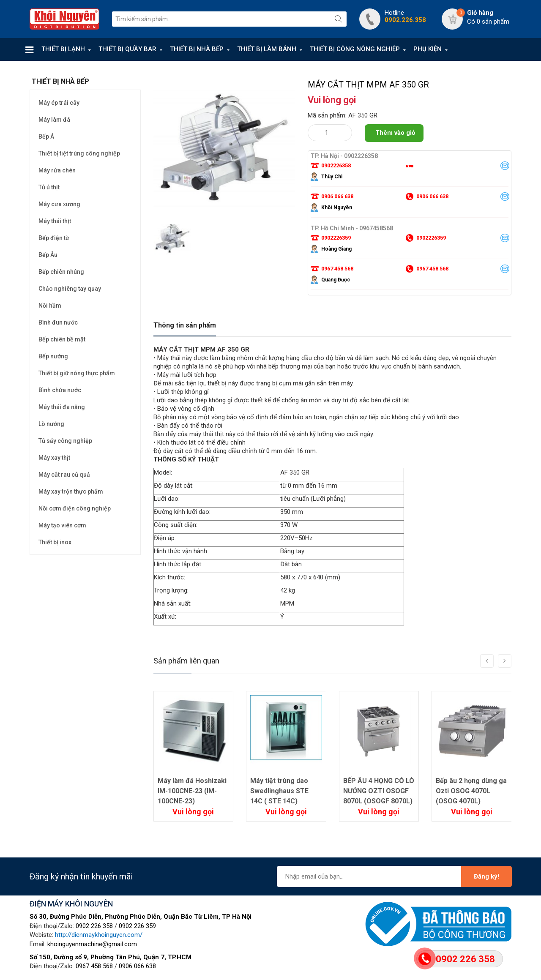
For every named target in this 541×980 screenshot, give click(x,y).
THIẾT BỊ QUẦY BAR (127, 49)
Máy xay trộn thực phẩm (71, 491)
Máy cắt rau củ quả (64, 475)
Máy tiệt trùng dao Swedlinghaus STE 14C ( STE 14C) (279, 791)
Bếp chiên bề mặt (62, 339)
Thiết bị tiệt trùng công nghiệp (79, 153)
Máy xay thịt (54, 458)
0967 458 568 (94, 966)
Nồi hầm (50, 306)
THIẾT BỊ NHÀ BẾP (197, 49)
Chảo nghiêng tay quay (70, 289)
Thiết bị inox (55, 542)
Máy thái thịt (55, 221)
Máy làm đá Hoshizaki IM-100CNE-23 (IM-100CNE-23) (192, 791)
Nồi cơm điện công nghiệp (75, 508)
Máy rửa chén (57, 170)
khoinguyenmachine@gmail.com (92, 944)
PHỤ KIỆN (428, 49)
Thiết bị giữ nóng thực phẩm (77, 373)
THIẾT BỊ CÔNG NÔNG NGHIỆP (355, 49)
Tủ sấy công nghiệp (65, 441)
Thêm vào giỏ (395, 133)
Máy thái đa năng (62, 407)
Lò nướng (51, 424)
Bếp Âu (48, 255)
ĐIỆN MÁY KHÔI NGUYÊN (71, 904)
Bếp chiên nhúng (61, 272)
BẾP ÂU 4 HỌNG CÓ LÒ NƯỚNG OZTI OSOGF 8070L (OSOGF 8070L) (379, 791)
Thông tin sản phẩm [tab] (185, 325)
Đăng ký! (486, 876)
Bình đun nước (58, 322)
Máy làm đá (54, 120)
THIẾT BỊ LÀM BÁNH (267, 49)
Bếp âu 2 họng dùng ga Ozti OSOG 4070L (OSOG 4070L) (471, 791)
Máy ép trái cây (59, 103)
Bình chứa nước (60, 390)
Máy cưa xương (59, 204)
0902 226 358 (94, 926)
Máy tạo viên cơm (62, 525)
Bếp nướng (53, 356)
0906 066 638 (137, 966)
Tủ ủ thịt (49, 187)
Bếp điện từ (54, 238)
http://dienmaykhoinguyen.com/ (99, 935)
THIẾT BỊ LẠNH (63, 49)
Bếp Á (46, 136)
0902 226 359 (137, 926)
